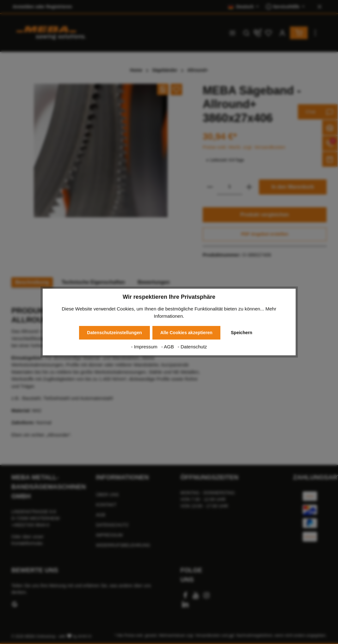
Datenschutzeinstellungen (114, 333)
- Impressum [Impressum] (145, 347)
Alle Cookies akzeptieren (186, 333)
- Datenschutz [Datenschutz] (192, 347)
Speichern (242, 333)
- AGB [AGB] (168, 347)
